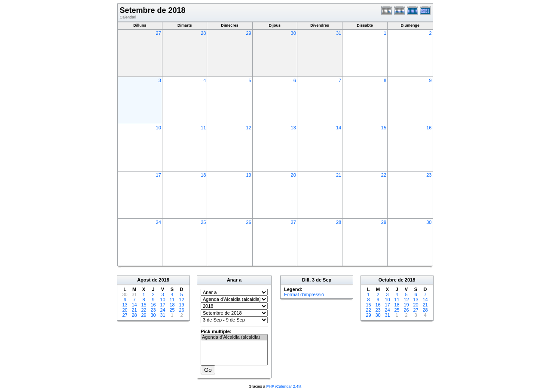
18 (203, 175)
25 (203, 222)
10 (159, 128)
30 (293, 33)
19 (248, 175)
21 (339, 175)
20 (293, 175)
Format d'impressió (304, 294)
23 (429, 175)
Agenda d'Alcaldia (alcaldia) (234, 337)
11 (203, 128)
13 (293, 128)
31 (339, 33)
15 (384, 128)
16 (429, 128)
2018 (164, 280)
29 (248, 33)
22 (384, 175)
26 (248, 222)
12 (248, 128)
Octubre (388, 280)
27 (159, 33)
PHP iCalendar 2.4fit (284, 386)
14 (339, 128)
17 (159, 175)
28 (203, 33)
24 (159, 222)
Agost (144, 280)
